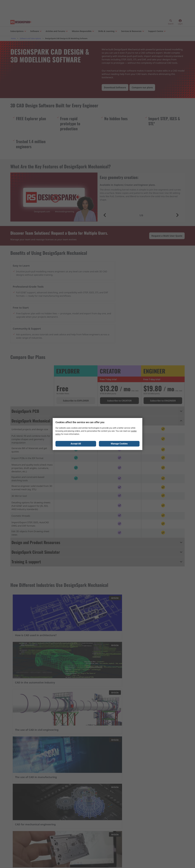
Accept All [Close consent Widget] (76, 444)
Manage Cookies (119, 444)
